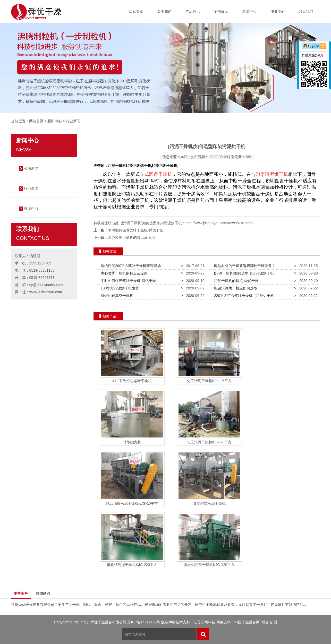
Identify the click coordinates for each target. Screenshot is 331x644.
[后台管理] (269, 622)
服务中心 (278, 12)
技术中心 (31, 209)
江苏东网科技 (205, 622)
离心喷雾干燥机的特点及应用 (131, 237)
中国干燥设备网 (247, 622)
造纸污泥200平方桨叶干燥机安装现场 (130, 266)
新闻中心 (249, 12)
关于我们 (164, 12)
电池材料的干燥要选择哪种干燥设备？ (244, 266)
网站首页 (136, 12)
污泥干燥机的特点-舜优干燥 (235, 281)
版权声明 (168, 622)
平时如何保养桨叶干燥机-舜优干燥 (136, 230)
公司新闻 (31, 168)
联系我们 (306, 12)
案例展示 (221, 12)
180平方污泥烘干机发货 (119, 288)
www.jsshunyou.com (46, 292)
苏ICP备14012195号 (144, 622)
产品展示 (193, 12)
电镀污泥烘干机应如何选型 (235, 288)
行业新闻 (73, 121)
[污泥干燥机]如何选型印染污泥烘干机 (243, 273)
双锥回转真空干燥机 (116, 296)
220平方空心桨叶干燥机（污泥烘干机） (245, 296)
